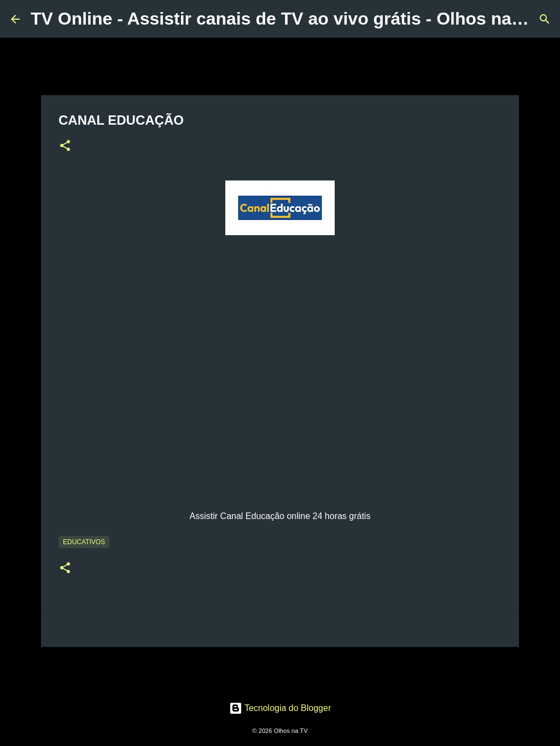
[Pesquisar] (545, 19)
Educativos (84, 542)
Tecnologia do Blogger (280, 708)
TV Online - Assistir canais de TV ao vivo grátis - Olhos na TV (285, 19)
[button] (65, 147)
